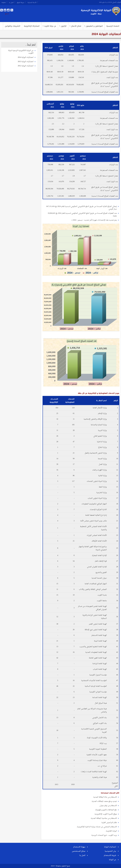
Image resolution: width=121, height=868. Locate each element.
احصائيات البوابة (110, 847)
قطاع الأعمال (75, 26)
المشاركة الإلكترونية (32, 26)
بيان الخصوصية (110, 851)
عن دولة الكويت (49, 26)
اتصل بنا (11, 2)
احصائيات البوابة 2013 (26, 62)
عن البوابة (112, 860)
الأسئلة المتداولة (32, 2)
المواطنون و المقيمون (93, 26)
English (4, 2)
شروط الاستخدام (110, 855)
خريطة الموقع (21, 2)
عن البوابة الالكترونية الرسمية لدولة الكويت (21, 52)
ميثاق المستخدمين (79, 851)
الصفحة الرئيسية (113, 26)
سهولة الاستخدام (79, 847)
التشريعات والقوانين (13, 26)
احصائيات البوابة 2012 (26, 66)
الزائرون (63, 26)
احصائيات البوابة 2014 (26, 57)
